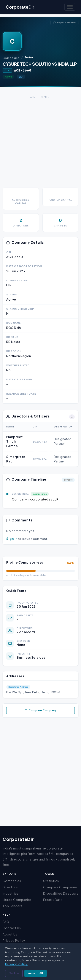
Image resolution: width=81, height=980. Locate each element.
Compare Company (40, 711)
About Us (10, 934)
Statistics (51, 881)
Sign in (12, 539)
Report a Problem (64, 22)
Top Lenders (13, 906)
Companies (11, 58)
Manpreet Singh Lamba (15, 441)
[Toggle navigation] (70, 7)
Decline (14, 973)
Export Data (53, 900)
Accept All (36, 973)
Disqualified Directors (61, 893)
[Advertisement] (40, 140)
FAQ (6, 922)
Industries (11, 893)
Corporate (20, 7)
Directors (10, 887)
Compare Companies (60, 887)
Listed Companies (17, 900)
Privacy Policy (14, 940)
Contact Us (12, 928)
